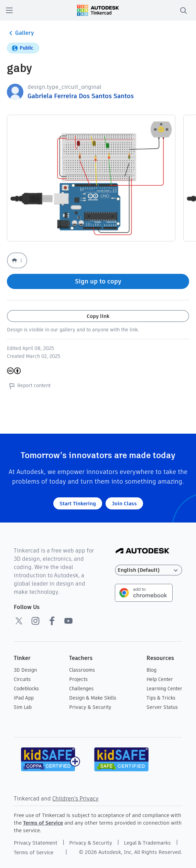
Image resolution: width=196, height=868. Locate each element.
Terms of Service (43, 823)
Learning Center (164, 689)
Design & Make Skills (93, 698)
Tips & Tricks (161, 698)
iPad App (24, 698)
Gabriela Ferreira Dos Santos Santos (81, 96)
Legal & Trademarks (147, 843)
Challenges (81, 689)
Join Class (124, 503)
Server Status (162, 707)
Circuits (22, 679)
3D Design (25, 670)
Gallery (20, 33)
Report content (29, 386)
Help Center (160, 679)
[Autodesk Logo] (143, 551)
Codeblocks (26, 689)
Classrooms (82, 670)
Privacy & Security (90, 707)
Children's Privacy (75, 799)
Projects (78, 679)
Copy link (98, 316)
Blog (151, 670)
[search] (183, 10)
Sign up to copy (98, 281)
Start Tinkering (78, 503)
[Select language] (149, 570)
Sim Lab (23, 707)
